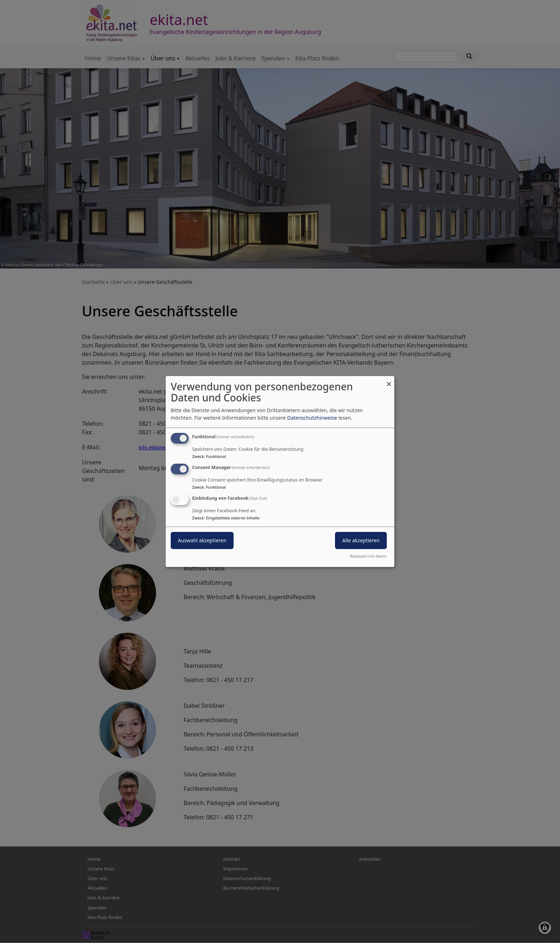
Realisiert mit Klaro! (368, 556)
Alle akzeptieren (361, 540)
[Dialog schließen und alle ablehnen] (389, 381)
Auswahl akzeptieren (202, 540)
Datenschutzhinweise (312, 418)
